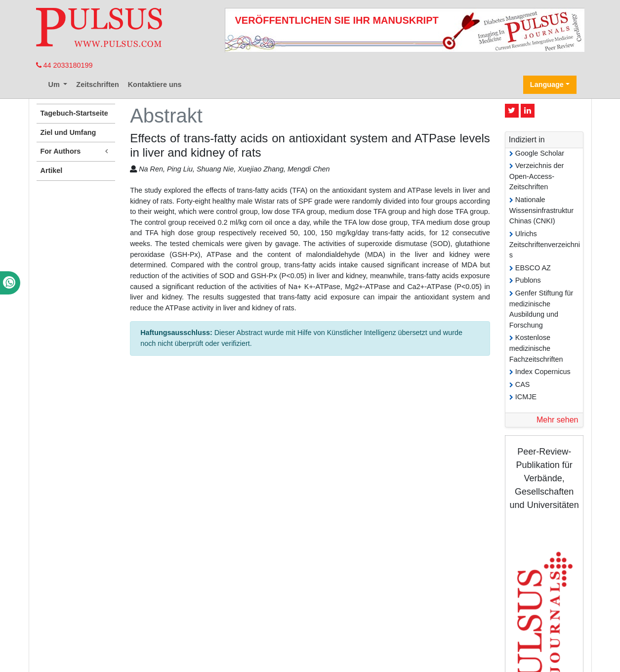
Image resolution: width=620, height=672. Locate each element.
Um (55, 84)
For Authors (76, 151)
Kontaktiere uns (155, 84)
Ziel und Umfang (68, 132)
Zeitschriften (97, 84)
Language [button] (547, 84)
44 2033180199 (64, 65)
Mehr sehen (558, 420)
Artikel (52, 170)
